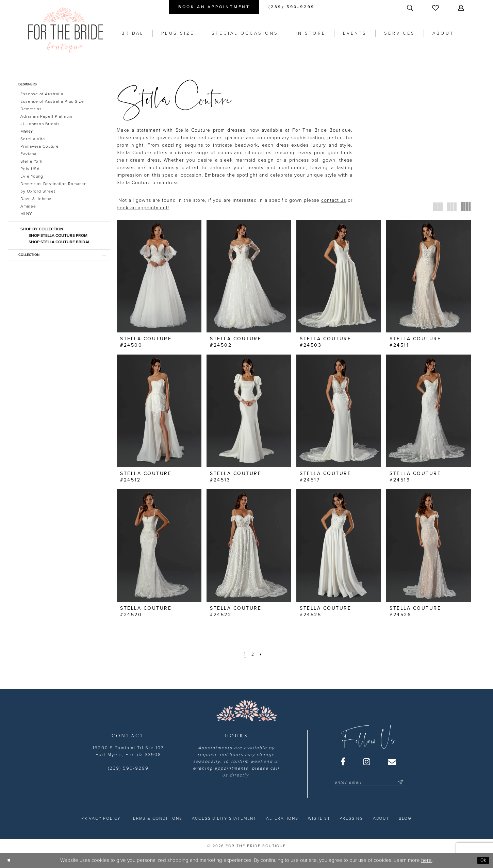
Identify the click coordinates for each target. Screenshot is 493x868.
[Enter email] (369, 782)
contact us (334, 200)
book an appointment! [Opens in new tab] (143, 208)
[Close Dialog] (10, 860)
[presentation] (159, 276)
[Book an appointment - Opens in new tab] (214, 7)
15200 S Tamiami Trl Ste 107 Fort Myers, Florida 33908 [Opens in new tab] (128, 751)
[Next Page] (263, 654)
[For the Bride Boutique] (66, 30)
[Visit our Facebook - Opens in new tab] (343, 761)
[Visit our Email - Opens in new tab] (392, 761)
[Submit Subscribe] (399, 782)
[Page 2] (253, 654)
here (426, 860)
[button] (462, 8)
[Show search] (411, 8)
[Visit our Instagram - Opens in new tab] (367, 761)
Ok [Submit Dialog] (482, 860)
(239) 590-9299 (128, 768)
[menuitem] (214, 7)
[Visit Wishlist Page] (436, 8)
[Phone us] (292, 7)
